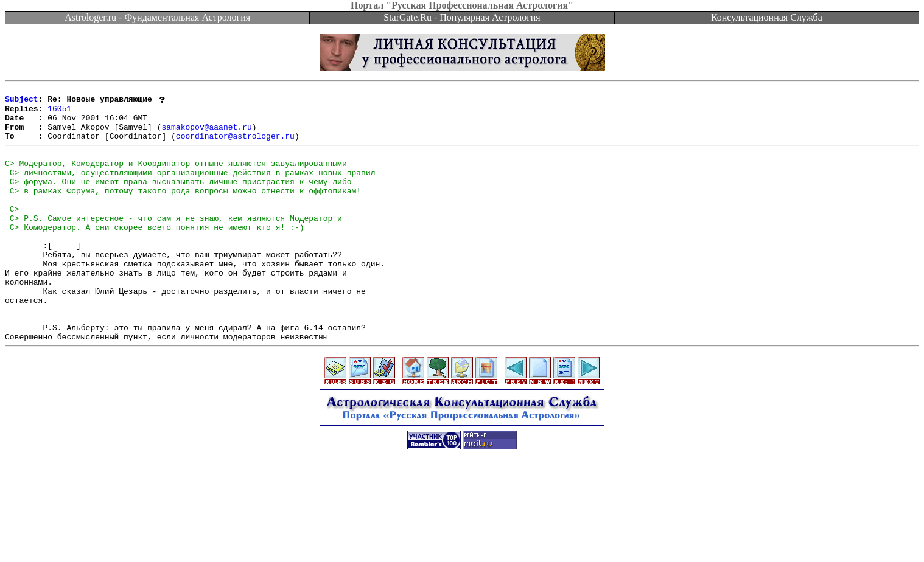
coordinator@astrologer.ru (235, 146)
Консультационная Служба (767, 17)
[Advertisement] (462, 535)
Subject (22, 102)
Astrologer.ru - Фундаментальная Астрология (157, 17)
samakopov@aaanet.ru (206, 135)
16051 (59, 113)
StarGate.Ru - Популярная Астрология (462, 17)
